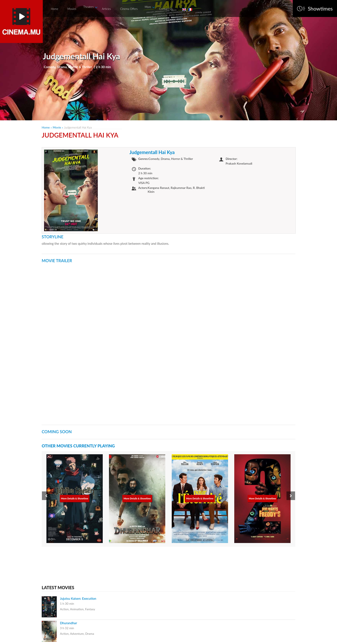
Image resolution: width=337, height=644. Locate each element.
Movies (72, 9)
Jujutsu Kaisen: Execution (78, 598)
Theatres (89, 7)
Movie (57, 127)
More (148, 7)
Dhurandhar (68, 623)
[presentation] (46, 496)
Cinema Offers (129, 9)
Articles (106, 9)
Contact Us (166, 9)
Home (55, 9)
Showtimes (320, 9)
